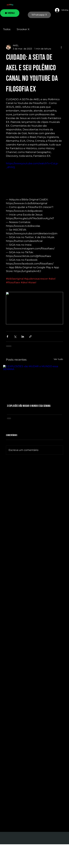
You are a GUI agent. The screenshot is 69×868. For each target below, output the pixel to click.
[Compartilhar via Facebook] (7, 336)
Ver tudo (58, 359)
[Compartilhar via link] (30, 336)
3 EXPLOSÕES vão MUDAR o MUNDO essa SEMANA (29, 406)
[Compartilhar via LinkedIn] (23, 336)
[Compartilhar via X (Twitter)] (15, 336)
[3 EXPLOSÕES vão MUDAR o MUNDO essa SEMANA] (34, 383)
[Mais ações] (61, 47)
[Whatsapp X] (39, 15)
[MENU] (10, 13)
